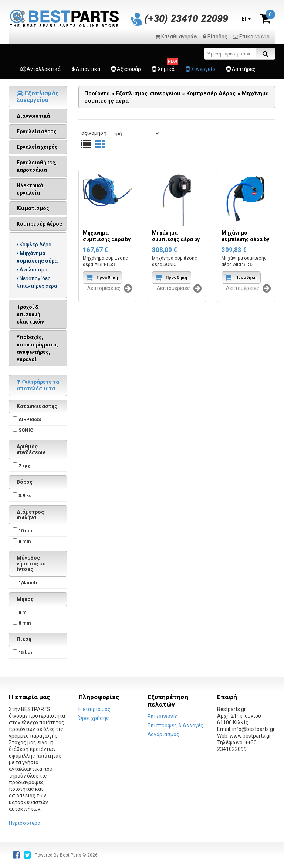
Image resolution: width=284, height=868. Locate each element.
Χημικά (163, 69)
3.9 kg (25, 495)
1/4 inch (28, 583)
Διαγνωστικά (33, 116)
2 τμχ (24, 466)
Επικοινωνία (251, 37)
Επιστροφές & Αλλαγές (175, 725)
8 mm (25, 541)
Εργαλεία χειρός (37, 147)
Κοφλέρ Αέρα (34, 245)
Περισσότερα (25, 823)
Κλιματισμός (33, 208)
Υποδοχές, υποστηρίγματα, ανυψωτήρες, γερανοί (37, 348)
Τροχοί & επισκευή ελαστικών (30, 314)
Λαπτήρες (241, 69)
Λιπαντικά (86, 69)
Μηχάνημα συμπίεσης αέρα (37, 257)
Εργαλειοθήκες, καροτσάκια (37, 166)
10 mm (26, 531)
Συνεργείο (200, 69)
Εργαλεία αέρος (37, 131)
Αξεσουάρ (126, 69)
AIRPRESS (30, 419)
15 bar (26, 652)
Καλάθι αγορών (176, 37)
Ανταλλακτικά (40, 69)
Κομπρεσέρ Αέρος (39, 224)
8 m (23, 612)
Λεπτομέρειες (110, 288)
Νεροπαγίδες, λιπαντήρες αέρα (37, 282)
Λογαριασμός (163, 734)
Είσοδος (215, 37)
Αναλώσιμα (32, 270)
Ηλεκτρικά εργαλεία (30, 189)
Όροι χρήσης (94, 718)
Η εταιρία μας (94, 709)
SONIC (26, 430)
